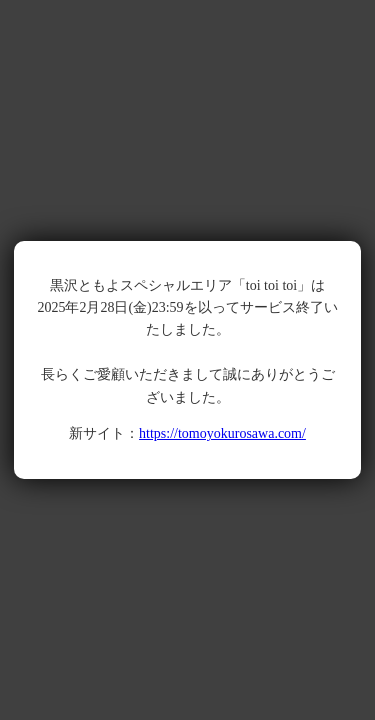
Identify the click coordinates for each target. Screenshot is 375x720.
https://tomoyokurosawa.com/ (222, 433)
